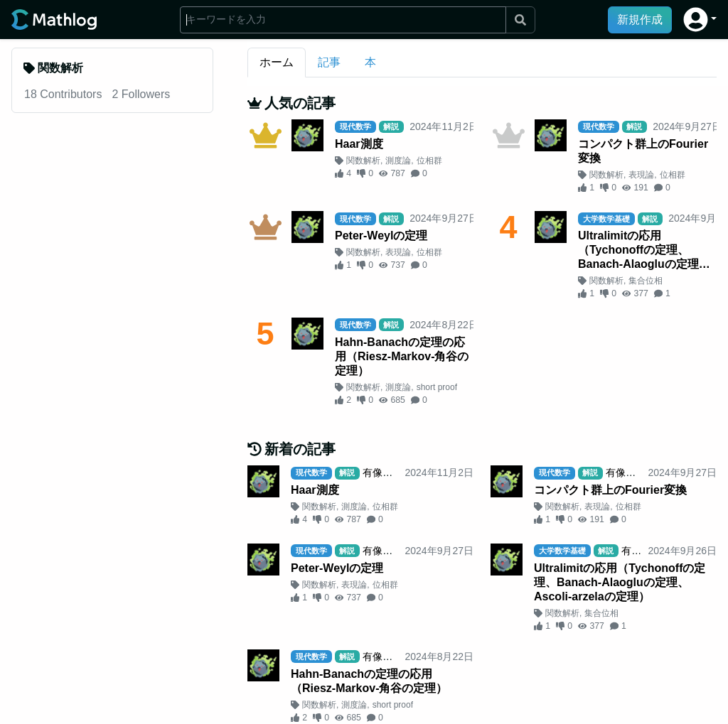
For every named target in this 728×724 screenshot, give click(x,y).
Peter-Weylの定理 (381, 236)
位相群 (429, 161)
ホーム (277, 62)
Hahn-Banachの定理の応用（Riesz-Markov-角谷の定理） (402, 356)
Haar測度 (359, 144)
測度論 (398, 161)
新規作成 (640, 20)
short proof (437, 387)
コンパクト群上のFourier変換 (643, 151)
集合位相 (646, 281)
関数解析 (363, 161)
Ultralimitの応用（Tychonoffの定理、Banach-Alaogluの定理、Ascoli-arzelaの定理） (644, 250)
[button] (700, 20)
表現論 (641, 175)
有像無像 (382, 472)
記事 (329, 62)
